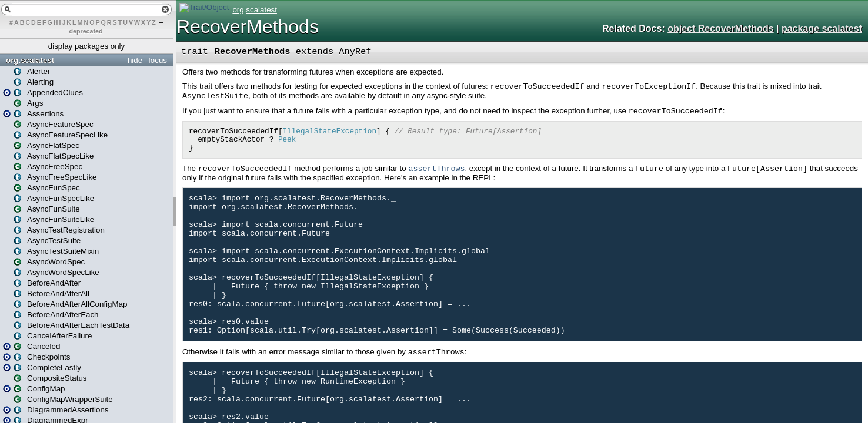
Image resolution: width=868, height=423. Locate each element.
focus (158, 60)
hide (135, 60)
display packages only (86, 46)
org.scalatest (30, 60)
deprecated (86, 31)
